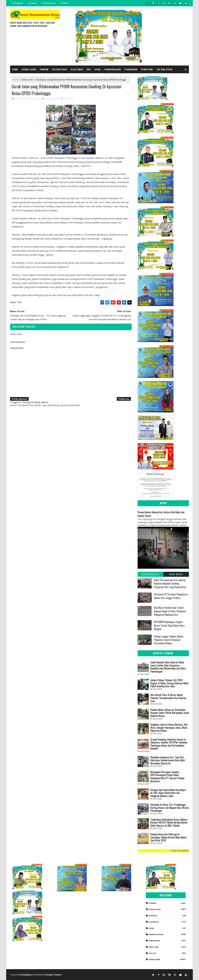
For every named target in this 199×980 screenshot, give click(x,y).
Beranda (32, 3)
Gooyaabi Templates (54, 974)
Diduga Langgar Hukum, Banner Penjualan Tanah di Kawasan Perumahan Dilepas (169, 640)
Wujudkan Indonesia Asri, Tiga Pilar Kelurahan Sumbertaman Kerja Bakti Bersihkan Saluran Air (168, 760)
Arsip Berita (176, 574)
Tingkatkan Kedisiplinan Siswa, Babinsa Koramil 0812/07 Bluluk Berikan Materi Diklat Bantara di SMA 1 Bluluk (169, 823)
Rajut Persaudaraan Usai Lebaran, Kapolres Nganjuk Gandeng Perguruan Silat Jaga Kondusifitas (170, 584)
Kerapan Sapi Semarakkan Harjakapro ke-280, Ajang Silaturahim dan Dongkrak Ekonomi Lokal (168, 793)
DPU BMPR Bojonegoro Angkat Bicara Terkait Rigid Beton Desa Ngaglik (169, 625)
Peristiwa (147, 69)
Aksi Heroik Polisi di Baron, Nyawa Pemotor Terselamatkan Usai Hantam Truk (168, 698)
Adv (89, 69)
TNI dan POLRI (165, 69)
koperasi (153, 916)
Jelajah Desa (60, 69)
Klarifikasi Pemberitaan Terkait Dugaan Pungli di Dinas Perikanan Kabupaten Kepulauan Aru (170, 611)
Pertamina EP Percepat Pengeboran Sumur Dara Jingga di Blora (171, 596)
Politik (152, 953)
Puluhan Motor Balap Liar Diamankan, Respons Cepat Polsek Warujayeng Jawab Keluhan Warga (170, 713)
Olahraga (154, 922)
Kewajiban (18, 3)
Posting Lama (124, 399)
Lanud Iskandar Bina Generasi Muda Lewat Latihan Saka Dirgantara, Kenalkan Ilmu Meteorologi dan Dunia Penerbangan (168, 667)
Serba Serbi (29, 69)
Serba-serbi (27, 80)
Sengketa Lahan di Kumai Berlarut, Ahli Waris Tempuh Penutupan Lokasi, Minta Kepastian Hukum (169, 728)
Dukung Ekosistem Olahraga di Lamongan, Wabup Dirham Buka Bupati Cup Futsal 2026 (168, 837)
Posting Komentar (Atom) (35, 402)
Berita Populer (150, 574)
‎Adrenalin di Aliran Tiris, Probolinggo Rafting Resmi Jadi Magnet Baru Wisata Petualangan (170, 808)
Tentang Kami (49, 3)
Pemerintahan (113, 69)
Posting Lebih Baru (19, 399)
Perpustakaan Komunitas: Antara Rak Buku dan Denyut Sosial (161, 514)
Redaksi (65, 3)
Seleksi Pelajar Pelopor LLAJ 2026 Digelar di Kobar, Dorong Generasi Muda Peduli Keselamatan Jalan (169, 683)
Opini (98, 69)
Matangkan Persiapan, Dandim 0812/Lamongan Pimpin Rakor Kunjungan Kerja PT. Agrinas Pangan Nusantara (167, 777)
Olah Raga (77, 69)
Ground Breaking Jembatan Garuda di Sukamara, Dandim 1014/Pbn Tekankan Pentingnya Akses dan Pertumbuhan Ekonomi (169, 744)
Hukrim (44, 69)
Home (15, 69)
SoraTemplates (26, 974)
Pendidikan (131, 69)
